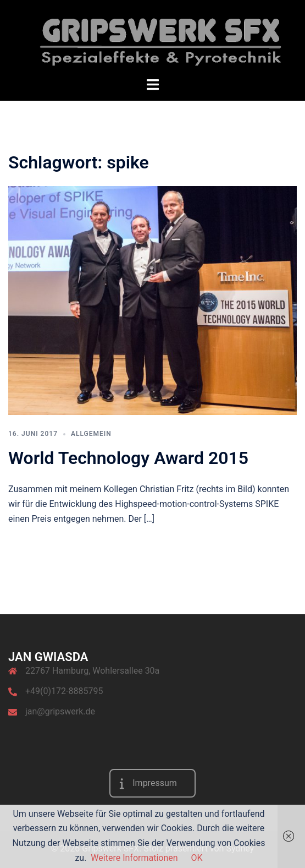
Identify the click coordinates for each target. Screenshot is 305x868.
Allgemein (91, 434)
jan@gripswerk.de (60, 711)
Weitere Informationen (134, 858)
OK (197, 858)
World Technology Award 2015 (128, 458)
